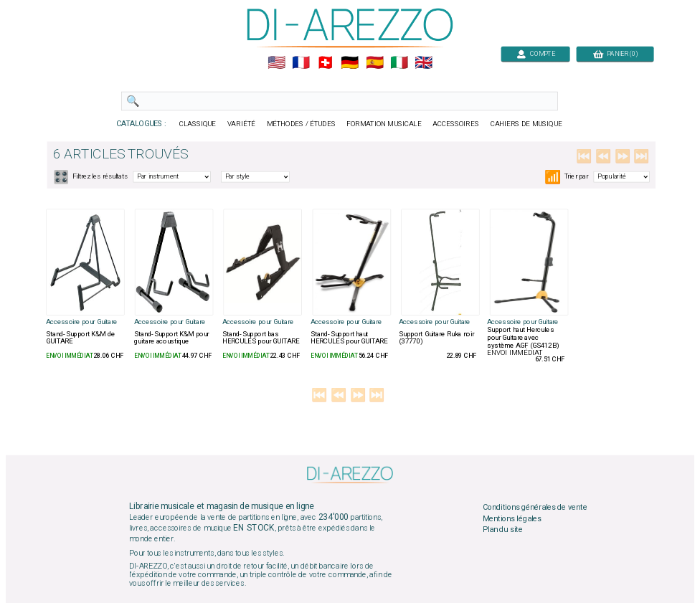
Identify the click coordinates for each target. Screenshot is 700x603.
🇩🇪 (350, 63)
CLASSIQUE (198, 124)
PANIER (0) (615, 53)
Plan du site (503, 530)
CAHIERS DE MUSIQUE (526, 124)
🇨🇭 (325, 63)
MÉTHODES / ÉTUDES (301, 124)
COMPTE (536, 53)
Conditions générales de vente (535, 507)
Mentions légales (512, 518)
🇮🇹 (399, 63)
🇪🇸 (375, 63)
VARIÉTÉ (241, 124)
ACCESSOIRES (456, 124)
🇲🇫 (301, 63)
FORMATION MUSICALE (384, 124)
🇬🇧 (424, 63)
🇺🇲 (276, 63)
